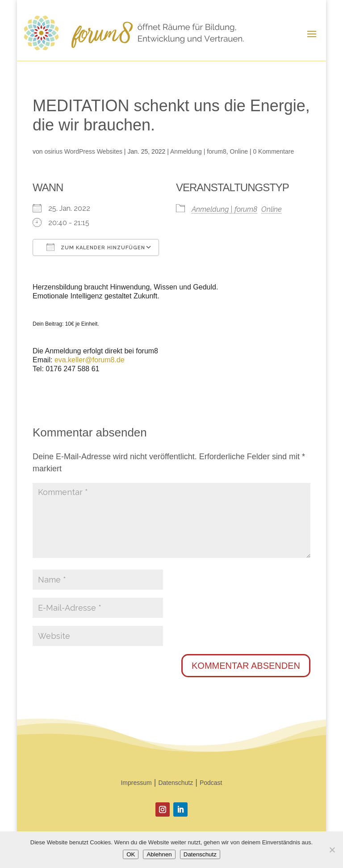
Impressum (136, 783)
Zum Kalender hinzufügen (96, 247)
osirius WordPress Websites (83, 151)
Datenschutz (176, 783)
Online (239, 151)
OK (131, 854)
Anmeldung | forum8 (198, 151)
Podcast (211, 783)
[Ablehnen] (332, 850)
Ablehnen (159, 854)
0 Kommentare (273, 151)
